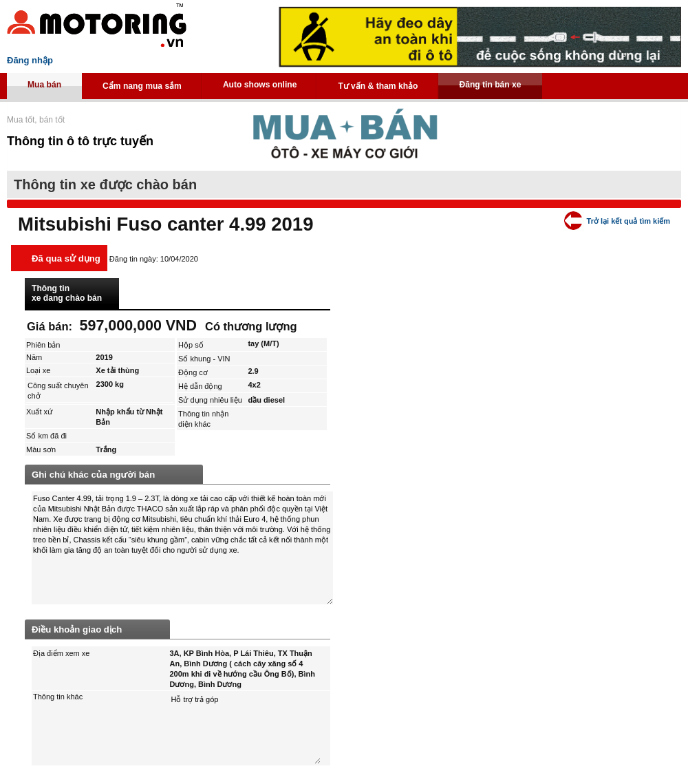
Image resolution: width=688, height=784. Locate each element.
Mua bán (44, 85)
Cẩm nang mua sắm (142, 86)
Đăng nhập (30, 60)
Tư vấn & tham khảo (378, 86)
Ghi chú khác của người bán (93, 475)
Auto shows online (260, 85)
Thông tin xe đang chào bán (67, 293)
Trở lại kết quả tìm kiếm (628, 221)
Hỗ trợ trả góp (245, 728)
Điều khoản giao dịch (77, 629)
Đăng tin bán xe (490, 85)
